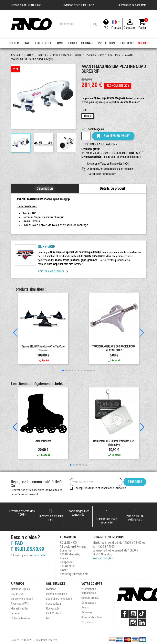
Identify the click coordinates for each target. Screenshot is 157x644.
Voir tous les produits (54, 271)
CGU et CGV (17, 594)
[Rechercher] (78, 24)
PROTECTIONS (107, 43)
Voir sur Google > (103, 558)
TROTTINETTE (44, 43)
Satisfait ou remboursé (59, 599)
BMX (60, 43)
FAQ (106, 28)
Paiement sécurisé (57, 594)
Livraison (51, 589)
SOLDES (143, 43)
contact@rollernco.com (74, 574)
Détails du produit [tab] (112, 188)
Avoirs (85, 608)
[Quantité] (86, 136)
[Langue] (116, 24)
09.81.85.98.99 (27, 549)
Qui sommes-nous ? (22, 599)
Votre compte (92, 584)
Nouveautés (53, 609)
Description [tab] (45, 188)
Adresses (87, 612)
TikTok (142, 614)
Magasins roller (19, 609)
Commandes (89, 603)
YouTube (133, 614)
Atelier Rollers (43, 441)
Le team (15, 613)
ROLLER (14, 43)
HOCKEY (72, 43)
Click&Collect (53, 613)
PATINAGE (88, 43)
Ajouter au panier (113, 136)
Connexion (87, 622)
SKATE (27, 43)
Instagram (133, 622)
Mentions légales (20, 589)
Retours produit (90, 598)
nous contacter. (38, 555)
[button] (140, 157)
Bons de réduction (92, 617)
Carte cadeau (53, 604)
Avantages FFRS (20, 604)
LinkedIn (142, 622)
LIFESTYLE (127, 43)
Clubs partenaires (21, 618)
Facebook (125, 614)
